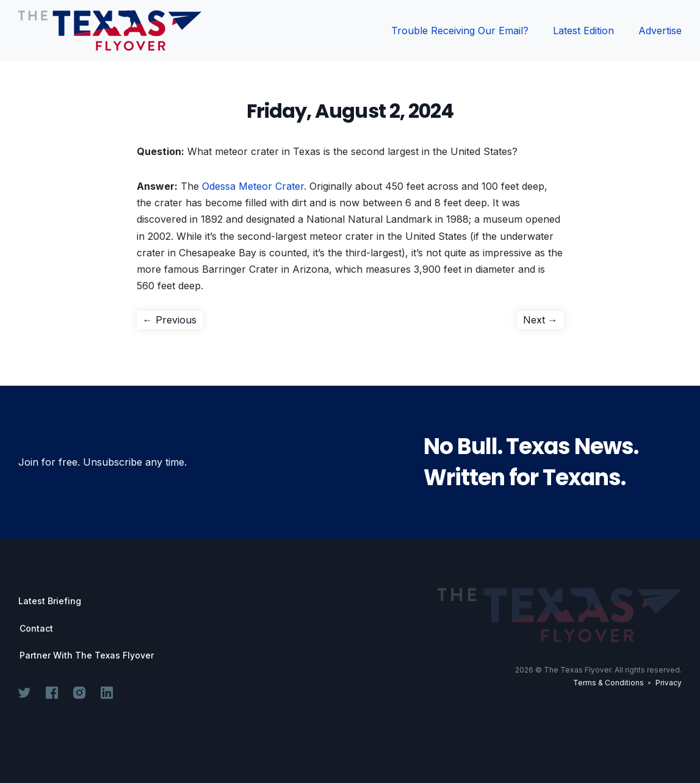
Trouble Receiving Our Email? (460, 31)
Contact (36, 629)
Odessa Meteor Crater (253, 186)
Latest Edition (583, 31)
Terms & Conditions (608, 683)
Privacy (669, 683)
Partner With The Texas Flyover (87, 655)
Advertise (660, 31)
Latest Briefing (50, 601)
